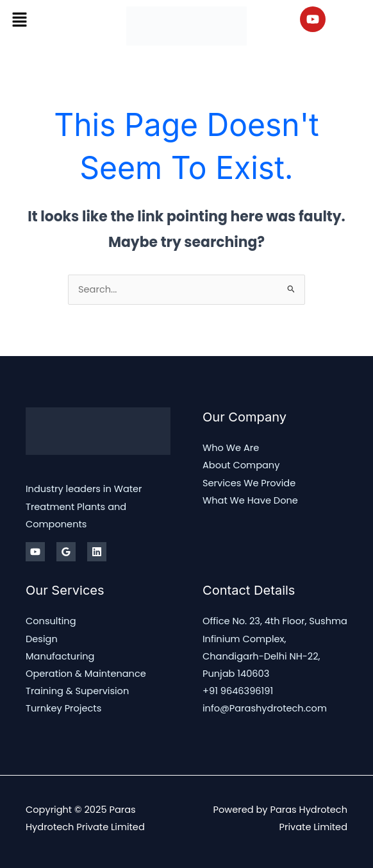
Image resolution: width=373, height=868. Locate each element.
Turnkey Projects (63, 708)
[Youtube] (35, 552)
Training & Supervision (77, 691)
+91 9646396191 (238, 691)
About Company (241, 465)
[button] (19, 19)
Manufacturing (60, 656)
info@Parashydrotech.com (265, 708)
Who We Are (231, 448)
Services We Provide (249, 483)
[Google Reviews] (66, 552)
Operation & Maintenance (86, 674)
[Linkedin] (97, 552)
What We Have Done (250, 500)
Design (42, 639)
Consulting (51, 621)
